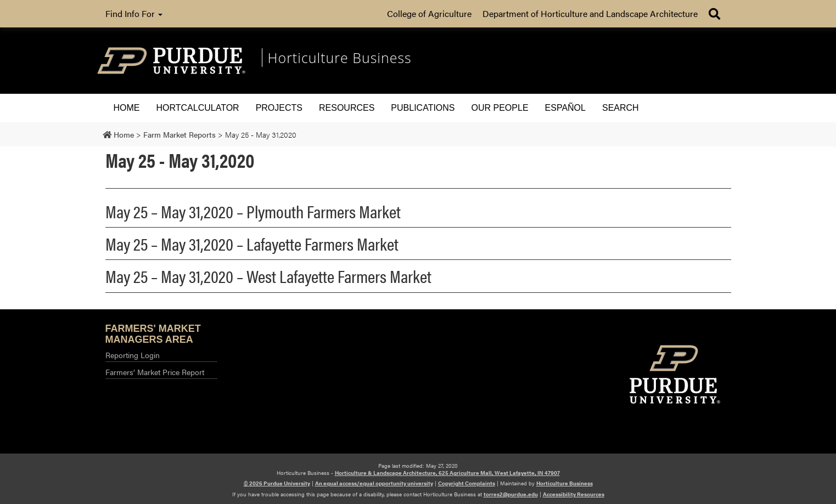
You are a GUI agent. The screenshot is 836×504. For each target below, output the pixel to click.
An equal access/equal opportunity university (374, 483)
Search (621, 108)
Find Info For (134, 13)
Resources (347, 108)
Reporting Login (133, 355)
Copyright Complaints (467, 483)
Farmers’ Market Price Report (155, 372)
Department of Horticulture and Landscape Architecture (590, 13)
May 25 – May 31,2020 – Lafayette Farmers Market (252, 243)
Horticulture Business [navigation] (340, 58)
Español (565, 108)
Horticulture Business (565, 483)
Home (127, 108)
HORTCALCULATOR (198, 108)
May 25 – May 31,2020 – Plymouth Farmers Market (253, 211)
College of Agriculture (429, 13)
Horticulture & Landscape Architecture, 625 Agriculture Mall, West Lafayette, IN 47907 (447, 473)
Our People (500, 108)
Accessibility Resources (574, 494)
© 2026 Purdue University (277, 483)
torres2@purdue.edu (511, 494)
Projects (279, 108)
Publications (423, 108)
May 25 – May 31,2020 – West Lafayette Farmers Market (268, 276)
